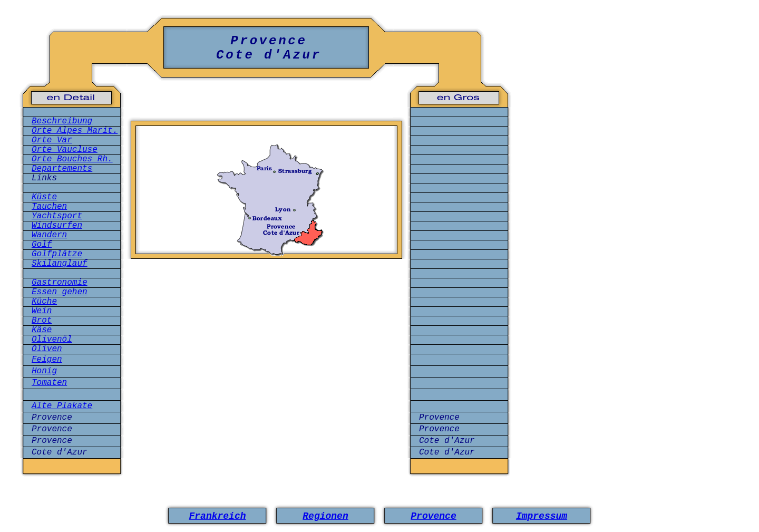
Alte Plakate (62, 406)
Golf (42, 245)
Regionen (325, 516)
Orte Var (52, 140)
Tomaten (49, 383)
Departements (62, 169)
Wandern (49, 235)
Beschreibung (62, 121)
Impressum (542, 516)
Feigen (47, 360)
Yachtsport (57, 216)
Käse (42, 330)
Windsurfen (57, 226)
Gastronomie (60, 283)
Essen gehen (60, 292)
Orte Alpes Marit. (75, 131)
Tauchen (49, 207)
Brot (42, 321)
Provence (433, 516)
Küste (44, 197)
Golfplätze (57, 254)
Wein (42, 311)
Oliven (47, 349)
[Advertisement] (267, 313)
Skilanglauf (60, 264)
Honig (44, 371)
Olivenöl (52, 340)
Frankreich (217, 516)
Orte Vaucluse (65, 150)
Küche (44, 302)
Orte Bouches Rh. (72, 159)
